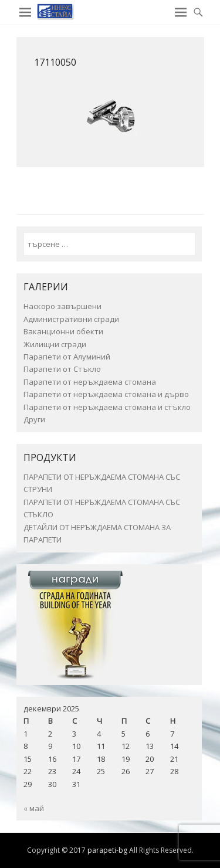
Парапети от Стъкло (62, 369)
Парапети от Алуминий (67, 357)
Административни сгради (71, 319)
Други (34, 419)
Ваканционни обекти (63, 331)
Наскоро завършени (62, 306)
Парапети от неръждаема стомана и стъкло (107, 407)
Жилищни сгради (55, 344)
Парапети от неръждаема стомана (90, 382)
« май (34, 808)
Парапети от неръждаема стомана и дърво (106, 394)
